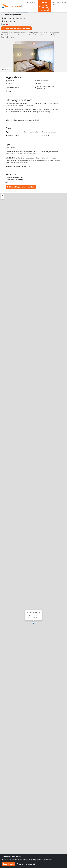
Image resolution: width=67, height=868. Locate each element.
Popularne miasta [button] (30, 2)
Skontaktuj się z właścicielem (16, 28)
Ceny (59, 2)
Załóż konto (54, 3)
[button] (33, 623)
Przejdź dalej (9, 864)
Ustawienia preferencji (26, 864)
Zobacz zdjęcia (6, 69)
